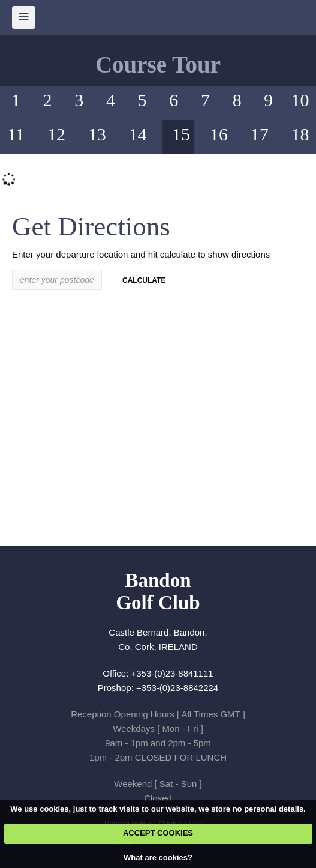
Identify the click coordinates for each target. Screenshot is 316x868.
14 (138, 134)
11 (16, 134)
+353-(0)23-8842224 (177, 688)
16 (219, 134)
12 (56, 134)
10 (300, 100)
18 (300, 134)
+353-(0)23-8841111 (172, 673)
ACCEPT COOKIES (158, 833)
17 (260, 134)
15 (181, 134)
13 (97, 134)
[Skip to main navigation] (24, 17)
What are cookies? (158, 857)
